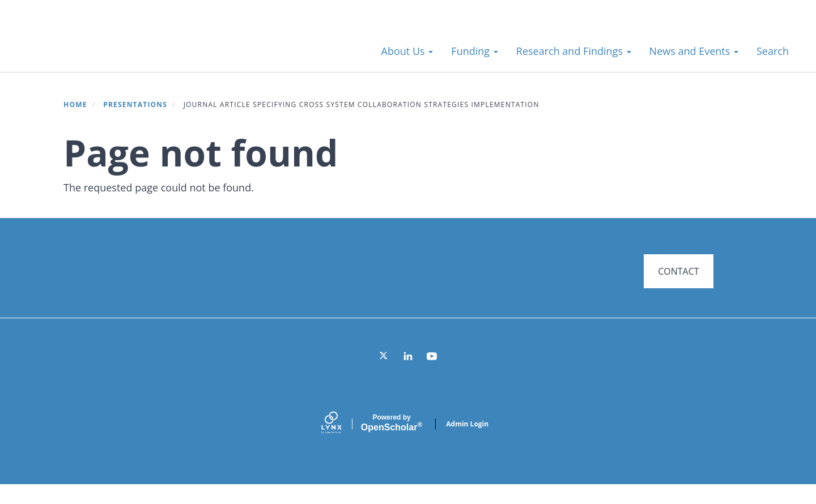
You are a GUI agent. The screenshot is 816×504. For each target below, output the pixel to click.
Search (773, 51)
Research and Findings (574, 51)
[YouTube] (432, 375)
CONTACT (678, 271)
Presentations (135, 104)
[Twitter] (384, 375)
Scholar (392, 442)
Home (75, 104)
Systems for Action (110, 45)
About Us (407, 51)
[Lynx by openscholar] (341, 443)
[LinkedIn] (408, 375)
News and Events (694, 51)
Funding (474, 51)
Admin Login (467, 443)
